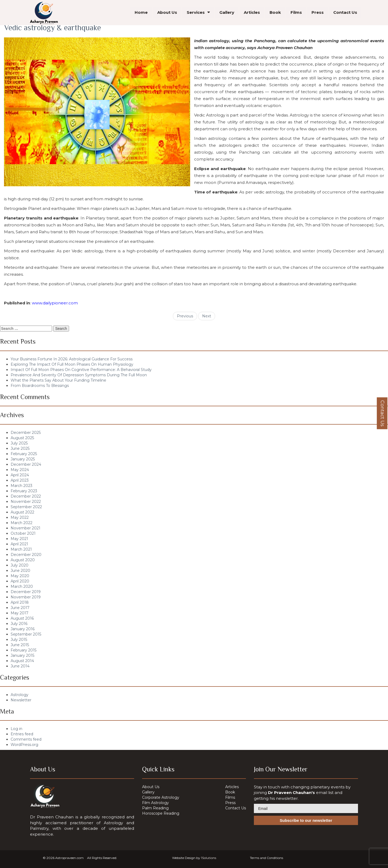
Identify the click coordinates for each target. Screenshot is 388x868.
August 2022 (22, 512)
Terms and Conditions (267, 858)
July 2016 (19, 624)
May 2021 (19, 539)
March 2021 (21, 549)
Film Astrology (155, 803)
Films (296, 13)
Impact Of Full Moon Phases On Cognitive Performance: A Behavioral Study (81, 370)
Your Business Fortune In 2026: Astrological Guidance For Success (72, 359)
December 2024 (26, 464)
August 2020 (23, 560)
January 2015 (22, 655)
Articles (252, 13)
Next (207, 316)
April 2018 (20, 602)
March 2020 (22, 586)
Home (141, 13)
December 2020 (26, 555)
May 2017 (20, 613)
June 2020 (20, 571)
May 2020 (20, 576)
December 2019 (26, 592)
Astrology (20, 695)
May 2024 (20, 470)
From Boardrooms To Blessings (40, 386)
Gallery (227, 13)
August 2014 (22, 661)
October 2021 (23, 533)
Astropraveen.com (69, 858)
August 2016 (22, 618)
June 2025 (20, 448)
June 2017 (20, 608)
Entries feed (22, 734)
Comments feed (26, 739)
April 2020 (20, 581)
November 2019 (26, 597)
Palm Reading (155, 808)
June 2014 (20, 666)
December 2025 (26, 433)
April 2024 (20, 475)
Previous (185, 316)
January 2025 (23, 459)
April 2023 (20, 480)
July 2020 (20, 565)
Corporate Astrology (161, 797)
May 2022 (20, 517)
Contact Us (345, 13)
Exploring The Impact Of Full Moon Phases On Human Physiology (72, 364)
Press (318, 13)
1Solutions (209, 858)
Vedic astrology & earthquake (52, 28)
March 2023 (22, 486)
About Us (167, 13)
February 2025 (24, 454)
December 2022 (26, 496)
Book (275, 13)
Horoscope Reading (161, 813)
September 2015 (26, 634)
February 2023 (24, 491)
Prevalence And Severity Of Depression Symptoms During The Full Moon (79, 375)
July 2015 (19, 640)
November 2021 (25, 528)
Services (196, 13)
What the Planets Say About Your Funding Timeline (58, 380)
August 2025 (22, 438)
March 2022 (22, 523)
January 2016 (23, 629)
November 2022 (26, 502)
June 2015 (20, 645)
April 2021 (19, 544)
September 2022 (26, 507)
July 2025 (19, 443)
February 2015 (24, 650)
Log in (16, 729)
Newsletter (21, 700)
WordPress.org (24, 745)
